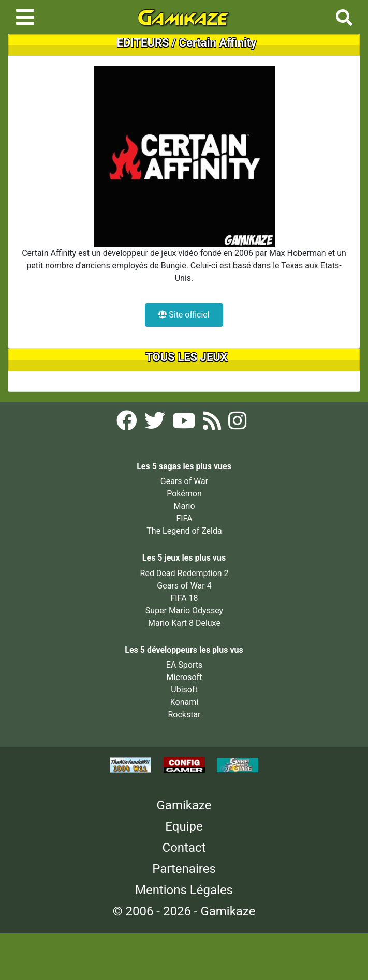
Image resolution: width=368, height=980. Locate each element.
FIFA (184, 518)
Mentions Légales (184, 890)
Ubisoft (184, 690)
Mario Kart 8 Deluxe (184, 623)
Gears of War (184, 481)
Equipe (184, 826)
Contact (184, 848)
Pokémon (184, 494)
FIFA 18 (184, 598)
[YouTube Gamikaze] (185, 424)
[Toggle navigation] (25, 17)
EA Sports (184, 665)
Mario (184, 506)
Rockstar (184, 714)
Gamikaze (184, 805)
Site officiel (184, 315)
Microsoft (185, 677)
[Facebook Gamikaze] (128, 424)
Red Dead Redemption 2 (185, 573)
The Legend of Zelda (184, 531)
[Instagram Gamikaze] (237, 424)
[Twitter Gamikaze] (156, 424)
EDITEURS (143, 43)
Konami (184, 702)
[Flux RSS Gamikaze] (213, 424)
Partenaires (184, 869)
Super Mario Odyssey (184, 610)
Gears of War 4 (184, 586)
